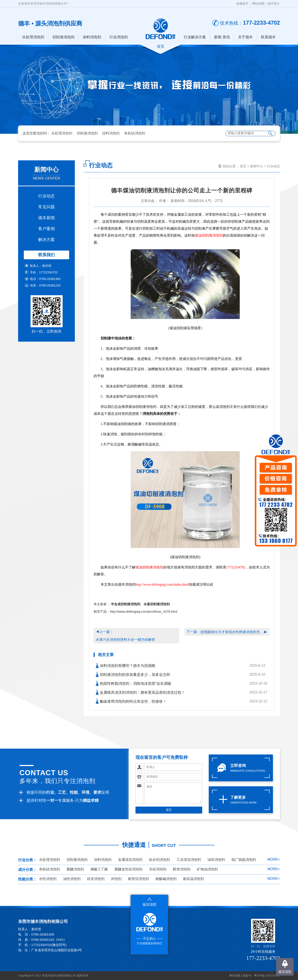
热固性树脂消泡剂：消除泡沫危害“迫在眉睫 (134, 683)
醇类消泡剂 (182, 869)
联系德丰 (268, 37)
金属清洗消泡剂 (130, 860)
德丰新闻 (46, 218)
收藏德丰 (242, 3)
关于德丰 (245, 37)
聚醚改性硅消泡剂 (128, 869)
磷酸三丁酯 (99, 869)
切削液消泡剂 (63, 37)
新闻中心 (257, 166)
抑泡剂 (116, 879)
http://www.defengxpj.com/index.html (162, 584)
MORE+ (274, 859)
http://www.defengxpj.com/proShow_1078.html (144, 611)
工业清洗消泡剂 (189, 860)
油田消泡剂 (216, 860)
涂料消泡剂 (92, 37)
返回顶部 (285, 972)
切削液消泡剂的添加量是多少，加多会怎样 (133, 674)
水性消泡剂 (48, 879)
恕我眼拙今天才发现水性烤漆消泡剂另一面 (232, 632)
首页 (243, 166)
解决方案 (46, 240)
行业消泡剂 (119, 37)
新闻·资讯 (222, 37)
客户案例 (46, 229)
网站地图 (259, 3)
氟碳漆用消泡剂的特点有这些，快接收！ (131, 701)
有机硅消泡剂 (135, 133)
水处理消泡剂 (33, 37)
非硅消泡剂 (158, 869)
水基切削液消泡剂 (157, 604)
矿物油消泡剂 (207, 869)
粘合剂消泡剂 (159, 860)
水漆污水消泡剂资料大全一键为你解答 (125, 640)
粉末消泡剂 (96, 879)
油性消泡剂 (72, 879)
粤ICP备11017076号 (267, 976)
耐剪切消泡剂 (139, 879)
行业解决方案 (195, 37)
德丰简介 (274, 3)
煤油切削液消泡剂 (209, 235)
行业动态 (46, 196)
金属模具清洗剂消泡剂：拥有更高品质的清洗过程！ (140, 692)
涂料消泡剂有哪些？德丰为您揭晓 (126, 665)
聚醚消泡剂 (75, 869)
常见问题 (46, 207)
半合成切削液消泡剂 (126, 604)
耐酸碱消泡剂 (166, 879)
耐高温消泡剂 (194, 879)
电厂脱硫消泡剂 (244, 860)
